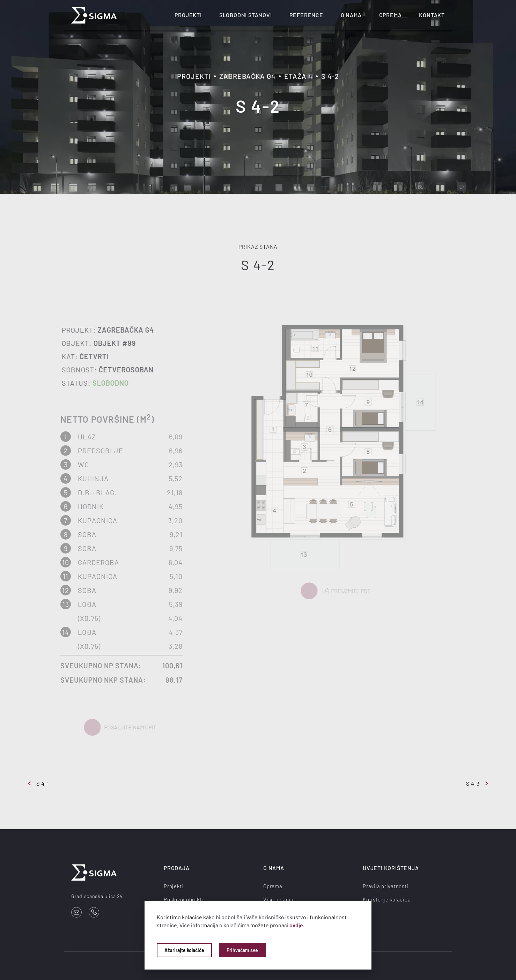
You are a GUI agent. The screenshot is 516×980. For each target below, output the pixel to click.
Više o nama (278, 899)
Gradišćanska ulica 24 (97, 896)
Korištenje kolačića (387, 899)
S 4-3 (477, 783)
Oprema (390, 15)
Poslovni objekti (183, 899)
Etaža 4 (298, 76)
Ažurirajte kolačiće (184, 950)
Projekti (188, 15)
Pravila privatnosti (385, 886)
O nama (351, 15)
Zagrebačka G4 (247, 76)
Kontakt (432, 15)
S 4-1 (39, 783)
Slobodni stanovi (246, 15)
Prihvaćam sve (242, 950)
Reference (306, 15)
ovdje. (297, 925)
